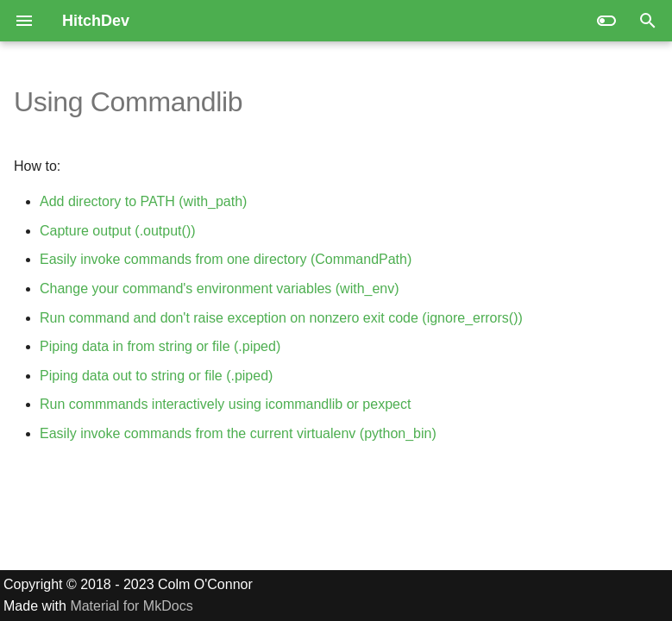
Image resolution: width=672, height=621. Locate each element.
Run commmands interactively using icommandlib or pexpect (225, 404)
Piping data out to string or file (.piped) (156, 376)
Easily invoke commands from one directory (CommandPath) (226, 259)
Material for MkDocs (131, 606)
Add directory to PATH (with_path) (143, 201)
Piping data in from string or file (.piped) (160, 346)
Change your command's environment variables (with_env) (220, 289)
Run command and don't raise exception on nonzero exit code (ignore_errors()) (281, 318)
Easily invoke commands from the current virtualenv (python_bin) (238, 433)
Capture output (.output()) (118, 231)
